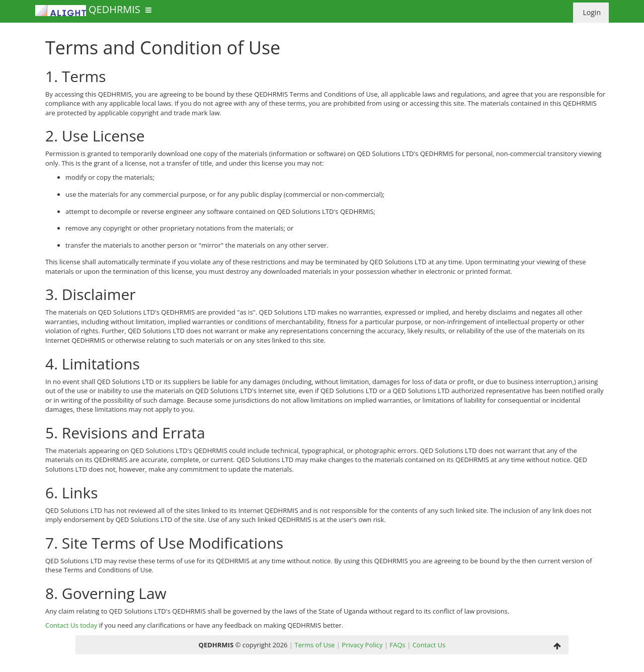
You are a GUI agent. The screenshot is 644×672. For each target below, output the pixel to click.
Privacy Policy (362, 645)
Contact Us (429, 645)
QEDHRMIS (88, 10)
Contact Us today (71, 625)
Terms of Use (314, 645)
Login (591, 12)
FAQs (397, 645)
